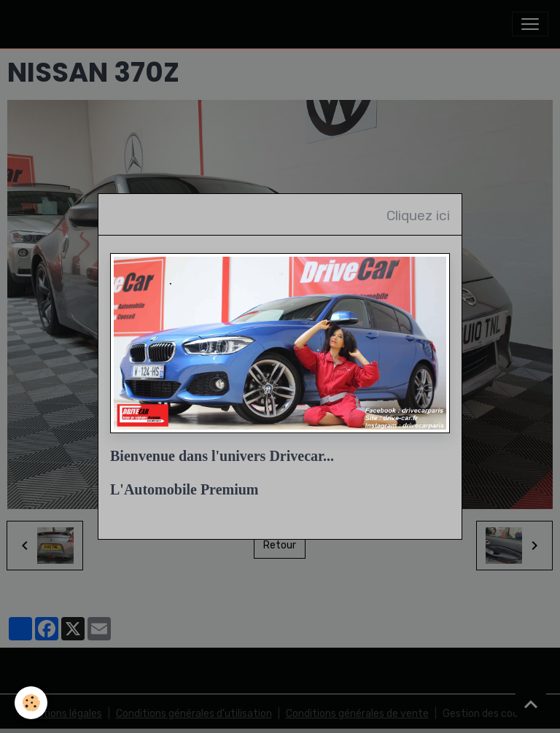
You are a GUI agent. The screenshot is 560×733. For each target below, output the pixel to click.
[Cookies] (31, 703)
